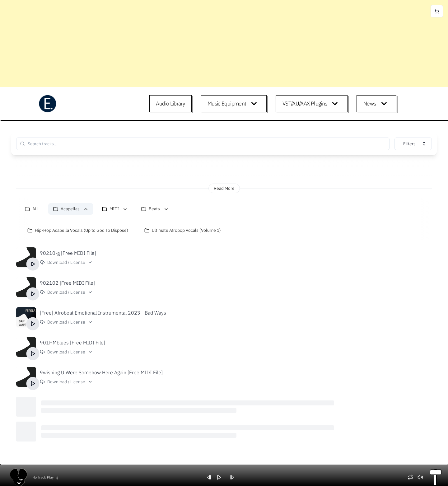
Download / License (66, 262)
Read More (224, 188)
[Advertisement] (187, 44)
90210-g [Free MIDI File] (68, 253)
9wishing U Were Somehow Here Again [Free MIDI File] (101, 372)
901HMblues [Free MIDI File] (72, 343)
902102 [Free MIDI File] (67, 283)
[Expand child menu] (255, 104)
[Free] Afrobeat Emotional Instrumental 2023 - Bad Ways (103, 313)
